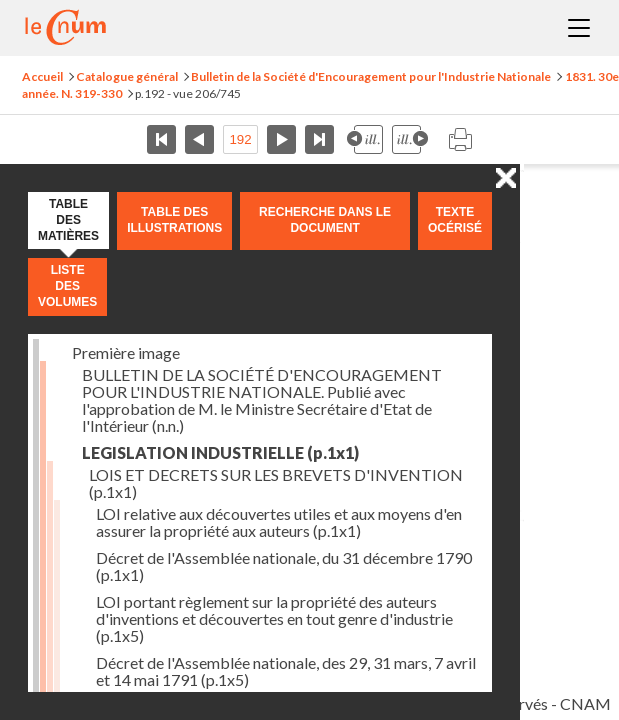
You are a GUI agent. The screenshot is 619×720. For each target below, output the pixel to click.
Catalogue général (127, 76)
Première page (161, 139)
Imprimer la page (460, 139)
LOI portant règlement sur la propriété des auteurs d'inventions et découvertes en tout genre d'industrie (274, 618)
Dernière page (319, 139)
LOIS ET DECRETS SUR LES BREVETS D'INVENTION (276, 483)
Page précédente (199, 139)
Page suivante (281, 139)
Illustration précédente (365, 139)
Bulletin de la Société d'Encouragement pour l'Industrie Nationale (371, 76)
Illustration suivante (410, 139)
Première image (126, 352)
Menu (579, 28)
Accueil (42, 76)
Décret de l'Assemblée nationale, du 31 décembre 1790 (284, 566)
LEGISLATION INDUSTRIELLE (220, 452)
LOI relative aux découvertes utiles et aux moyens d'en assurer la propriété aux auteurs (279, 522)
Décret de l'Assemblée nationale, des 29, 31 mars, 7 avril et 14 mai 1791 (286, 671)
